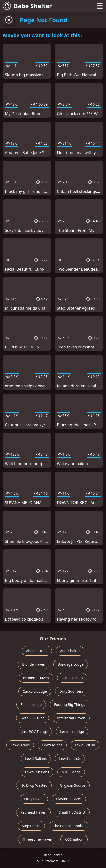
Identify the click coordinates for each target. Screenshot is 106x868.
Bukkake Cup (72, 678)
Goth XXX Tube (33, 718)
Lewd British (85, 745)
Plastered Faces (69, 799)
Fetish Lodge (31, 705)
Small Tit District (72, 812)
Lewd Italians (36, 758)
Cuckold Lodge (35, 691)
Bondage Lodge (71, 664)
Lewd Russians (37, 772)
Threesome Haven (37, 839)
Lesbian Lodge (72, 732)
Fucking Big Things (70, 705)
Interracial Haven (71, 718)
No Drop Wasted (34, 785)
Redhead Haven (33, 812)
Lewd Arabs (20, 745)
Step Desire (31, 826)
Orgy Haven (34, 799)
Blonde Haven (34, 664)
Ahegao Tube (37, 651)
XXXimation (74, 839)
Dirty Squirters (71, 691)
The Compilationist (69, 826)
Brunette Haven (36, 678)
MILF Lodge (71, 772)
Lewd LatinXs (70, 758)
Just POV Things (35, 732)
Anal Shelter (70, 651)
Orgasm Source (73, 785)
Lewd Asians (52, 745)
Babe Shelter (27, 6)
